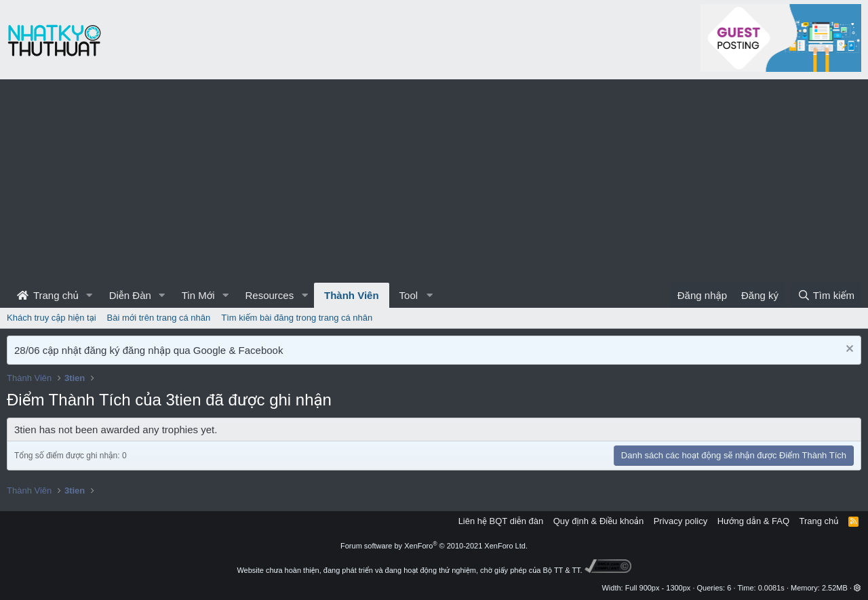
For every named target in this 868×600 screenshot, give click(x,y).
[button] (90, 295)
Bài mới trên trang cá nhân (159, 318)
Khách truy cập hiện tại (52, 318)
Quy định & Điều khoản (598, 521)
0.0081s (771, 588)
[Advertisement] (434, 181)
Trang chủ (48, 295)
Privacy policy (680, 521)
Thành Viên (352, 295)
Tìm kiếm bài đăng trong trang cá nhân (297, 318)
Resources (269, 295)
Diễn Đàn (130, 295)
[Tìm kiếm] (826, 295)
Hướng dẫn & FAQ (753, 521)
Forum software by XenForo (434, 546)
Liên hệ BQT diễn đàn (501, 521)
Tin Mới (198, 295)
